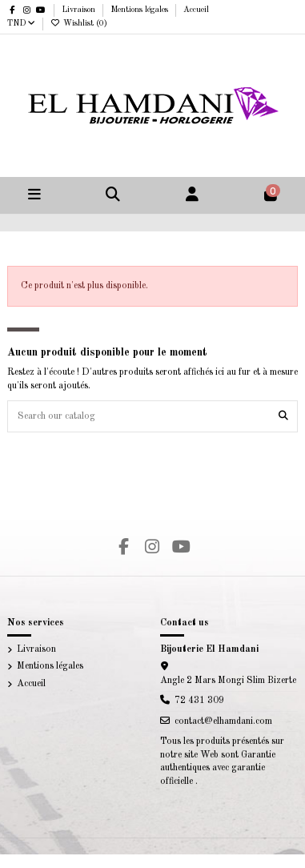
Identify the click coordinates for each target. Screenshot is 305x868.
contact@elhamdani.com (223, 721)
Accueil (196, 10)
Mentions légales (140, 10)
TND (21, 23)
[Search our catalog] (283, 416)
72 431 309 (199, 701)
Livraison (80, 10)
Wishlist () (79, 23)
